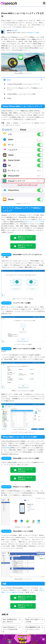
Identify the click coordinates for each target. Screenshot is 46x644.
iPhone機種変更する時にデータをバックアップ (33, 629)
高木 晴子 (15, 30)
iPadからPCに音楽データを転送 (33, 621)
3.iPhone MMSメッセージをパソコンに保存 (21, 94)
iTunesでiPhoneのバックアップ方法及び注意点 (10, 629)
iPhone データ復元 (33, 33)
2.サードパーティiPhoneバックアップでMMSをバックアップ (25, 89)
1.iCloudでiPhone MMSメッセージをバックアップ (23, 84)
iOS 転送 (7, 448)
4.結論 (9, 98)
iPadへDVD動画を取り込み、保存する (10, 621)
